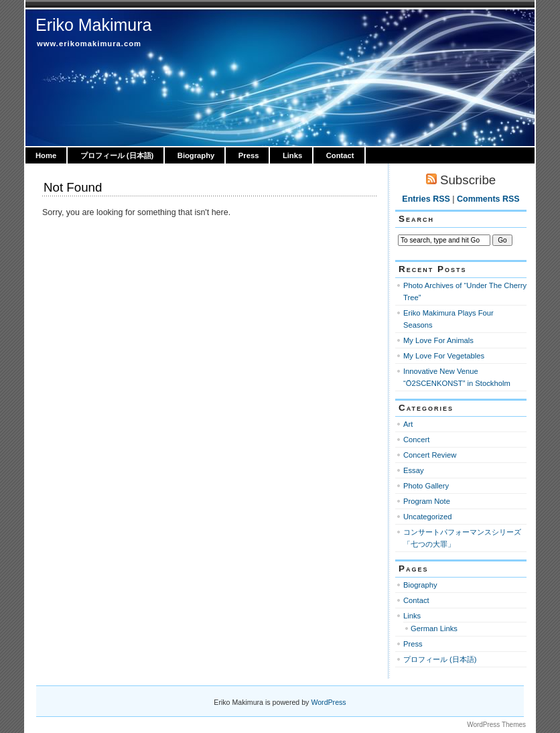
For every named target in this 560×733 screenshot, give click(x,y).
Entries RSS (426, 199)
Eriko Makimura (93, 25)
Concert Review (430, 455)
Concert (416, 440)
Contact (340, 155)
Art (408, 424)
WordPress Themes (496, 725)
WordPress (328, 702)
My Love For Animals (438, 340)
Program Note (427, 501)
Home (46, 155)
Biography (196, 155)
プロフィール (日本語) (117, 155)
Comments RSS (488, 199)
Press (249, 155)
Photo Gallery (426, 486)
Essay (414, 470)
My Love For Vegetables (444, 356)
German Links (434, 628)
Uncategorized (427, 517)
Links (292, 155)
